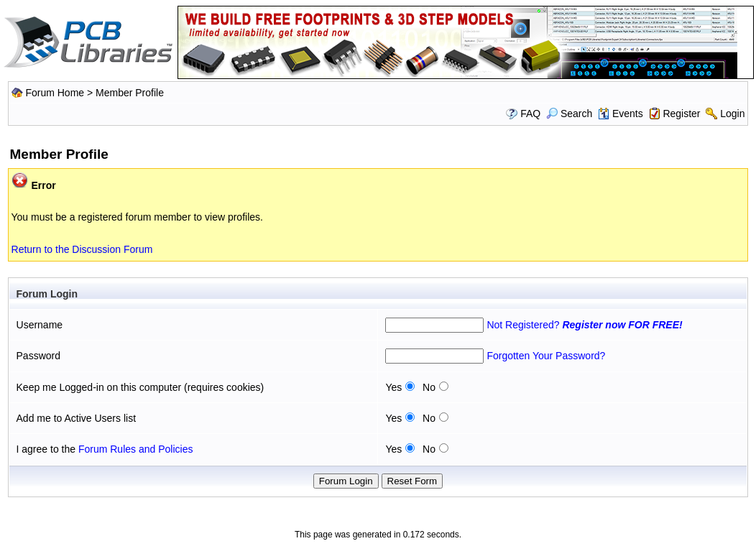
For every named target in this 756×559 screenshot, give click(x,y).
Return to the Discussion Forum (82, 249)
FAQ (530, 114)
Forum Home (55, 93)
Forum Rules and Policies (136, 449)
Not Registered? (584, 325)
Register (681, 114)
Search (569, 114)
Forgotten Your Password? (546, 356)
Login (732, 114)
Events (621, 114)
